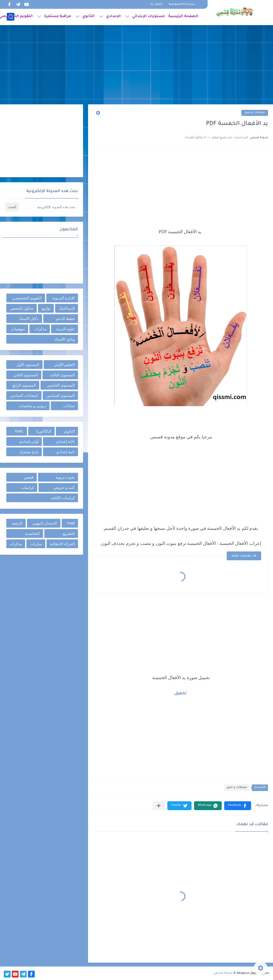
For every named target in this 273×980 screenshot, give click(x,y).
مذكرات (40, 329)
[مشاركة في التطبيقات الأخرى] (159, 806)
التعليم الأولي (64, 365)
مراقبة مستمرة (57, 17)
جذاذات (69, 406)
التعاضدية (32, 533)
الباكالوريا (44, 431)
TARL (19, 431)
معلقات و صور (255, 113)
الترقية (17, 523)
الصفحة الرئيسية (183, 17)
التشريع (69, 533)
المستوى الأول (28, 365)
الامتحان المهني (45, 523)
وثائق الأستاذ (65, 339)
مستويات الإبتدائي (148, 17)
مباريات (36, 544)
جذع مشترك (29, 452)
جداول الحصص (22, 308)
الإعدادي (113, 17)
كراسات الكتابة (63, 498)
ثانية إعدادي (65, 452)
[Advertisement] (136, 65)
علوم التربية (65, 329)
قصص (29, 477)
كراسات (28, 487)
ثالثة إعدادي (65, 441)
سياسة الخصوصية (182, 4)
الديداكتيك (67, 308)
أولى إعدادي (29, 441)
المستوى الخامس (61, 385)
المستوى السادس (61, 395)
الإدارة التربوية (64, 298)
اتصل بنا (156, 4)
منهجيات (18, 329)
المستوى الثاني (26, 375)
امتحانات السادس (24, 395)
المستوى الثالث (62, 375)
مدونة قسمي (223, 973)
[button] (238, 806)
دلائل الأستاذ (29, 319)
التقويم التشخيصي (27, 298)
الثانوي (88, 17)
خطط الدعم (65, 319)
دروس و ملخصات (32, 406)
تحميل (181, 693)
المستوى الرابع (24, 385)
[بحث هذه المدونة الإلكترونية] (49, 207)
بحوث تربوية (65, 477)
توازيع (46, 308)
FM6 (71, 523)
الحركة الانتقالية (62, 544)
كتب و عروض (64, 487)
